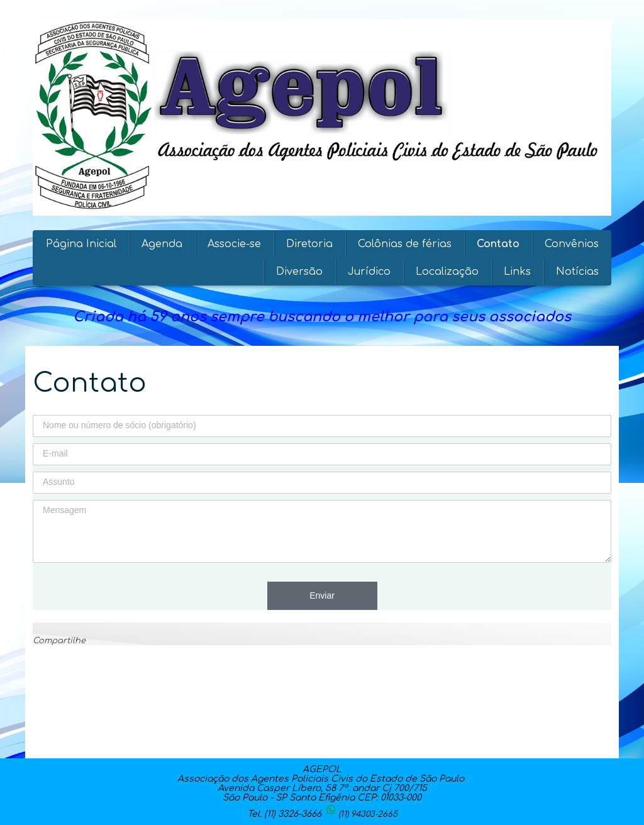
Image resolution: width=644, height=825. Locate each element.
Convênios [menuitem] (572, 244)
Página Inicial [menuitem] (81, 244)
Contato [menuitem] (498, 244)
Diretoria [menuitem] (309, 244)
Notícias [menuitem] (577, 272)
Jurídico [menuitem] (369, 272)
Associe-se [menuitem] (234, 244)
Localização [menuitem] (447, 272)
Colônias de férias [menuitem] (405, 244)
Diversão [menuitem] (299, 272)
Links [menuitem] (517, 272)
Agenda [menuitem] (162, 244)
